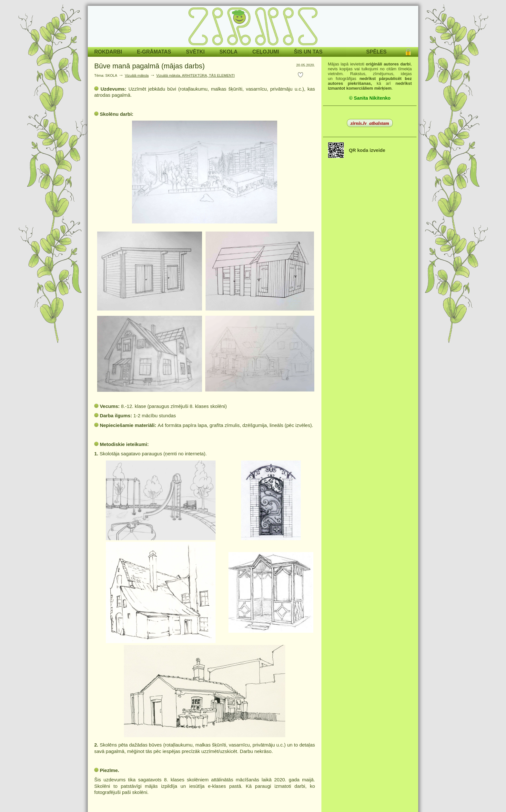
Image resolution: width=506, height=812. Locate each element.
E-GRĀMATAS (154, 52)
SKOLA (228, 52)
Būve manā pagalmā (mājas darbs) (149, 66)
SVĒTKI (195, 52)
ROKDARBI (108, 52)
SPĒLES (376, 52)
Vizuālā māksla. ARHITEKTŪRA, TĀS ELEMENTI (195, 75)
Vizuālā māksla (137, 75)
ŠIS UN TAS (308, 52)
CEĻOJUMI (266, 52)
